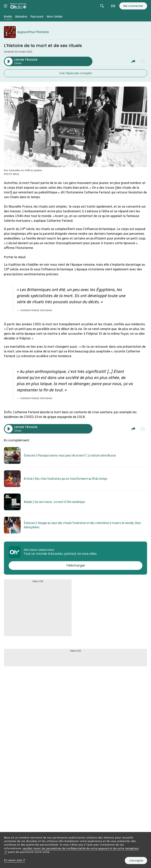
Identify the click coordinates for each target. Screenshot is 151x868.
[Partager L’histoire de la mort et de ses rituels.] (133, 61)
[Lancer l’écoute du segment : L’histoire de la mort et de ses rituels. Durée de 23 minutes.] (48, 61)
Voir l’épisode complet (76, 73)
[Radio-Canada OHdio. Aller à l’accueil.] (18, 6)
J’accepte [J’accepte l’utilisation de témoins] (136, 861)
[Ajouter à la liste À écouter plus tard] (143, 61)
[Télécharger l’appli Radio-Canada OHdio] (75, 566)
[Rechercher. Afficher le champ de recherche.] (102, 6)
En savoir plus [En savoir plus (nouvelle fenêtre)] (15, 860)
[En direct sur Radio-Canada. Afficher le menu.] (113, 6)
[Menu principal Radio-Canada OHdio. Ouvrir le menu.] (6, 6)
